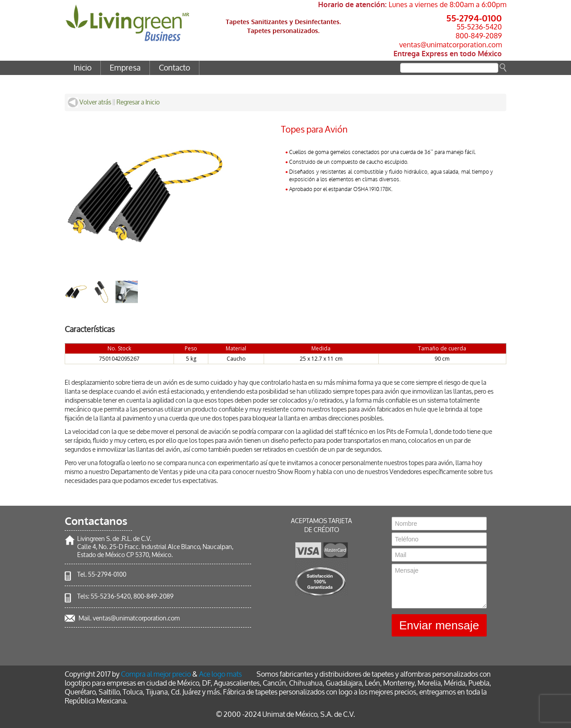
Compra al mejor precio (156, 674)
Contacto (174, 68)
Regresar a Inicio (138, 102)
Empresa (125, 68)
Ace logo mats (220, 674)
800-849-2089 (479, 36)
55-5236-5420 (479, 27)
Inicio (83, 68)
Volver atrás (89, 102)
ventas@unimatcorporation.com (451, 45)
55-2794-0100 (474, 18)
